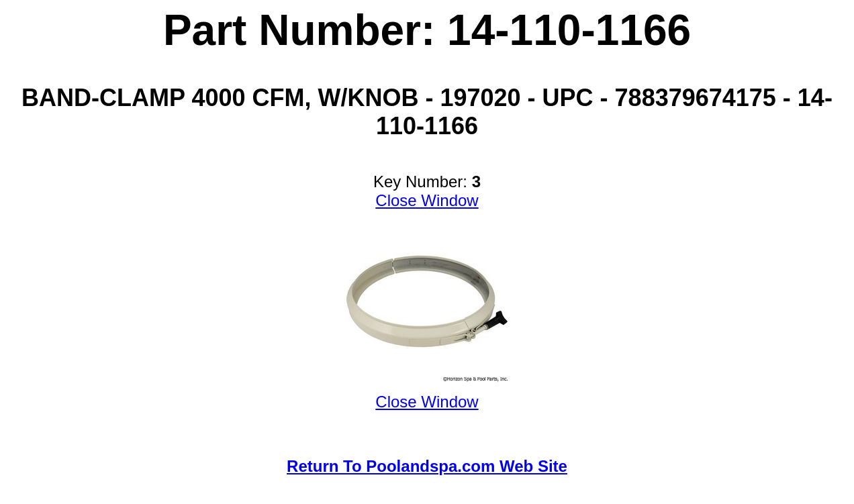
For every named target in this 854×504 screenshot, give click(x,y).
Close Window (427, 200)
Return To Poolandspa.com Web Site (427, 466)
